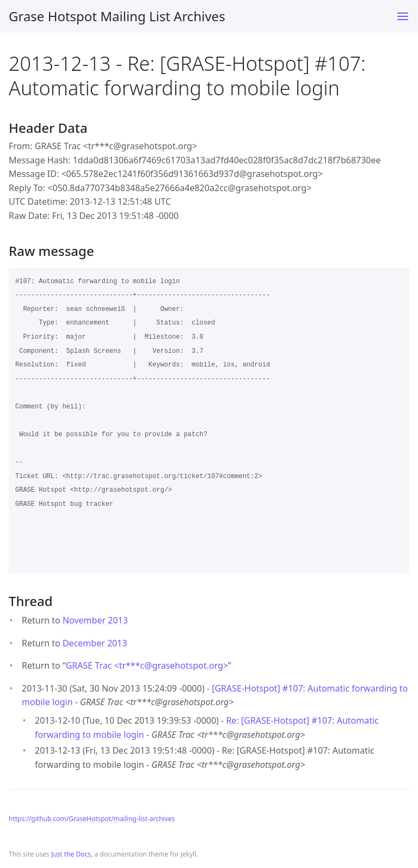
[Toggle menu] (403, 16)
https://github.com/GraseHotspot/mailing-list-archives (92, 819)
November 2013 (95, 620)
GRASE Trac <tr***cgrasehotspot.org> (147, 665)
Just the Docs (71, 854)
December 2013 (95, 643)
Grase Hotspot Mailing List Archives (117, 16)
